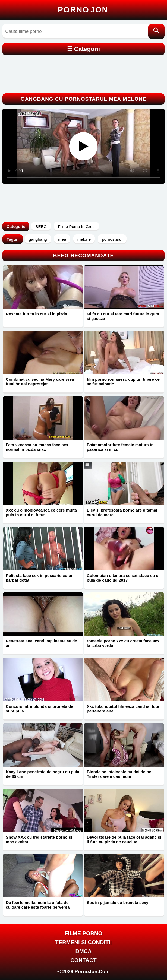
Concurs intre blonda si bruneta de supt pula (39, 709)
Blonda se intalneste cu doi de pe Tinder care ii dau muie (119, 774)
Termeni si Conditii (84, 942)
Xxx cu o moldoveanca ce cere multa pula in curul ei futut (41, 512)
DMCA (83, 951)
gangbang (38, 239)
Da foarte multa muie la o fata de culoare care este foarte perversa (38, 905)
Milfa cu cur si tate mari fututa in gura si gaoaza (123, 316)
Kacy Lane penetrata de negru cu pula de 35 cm (42, 774)
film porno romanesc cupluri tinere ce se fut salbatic (123, 382)
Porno (83, 10)
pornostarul (112, 239)
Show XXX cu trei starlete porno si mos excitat (39, 839)
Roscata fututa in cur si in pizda (36, 314)
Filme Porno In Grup (76, 226)
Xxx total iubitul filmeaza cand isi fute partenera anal (123, 709)
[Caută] (156, 31)
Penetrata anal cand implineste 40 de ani (41, 643)
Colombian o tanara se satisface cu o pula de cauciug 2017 (122, 578)
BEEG (41, 226)
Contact (83, 960)
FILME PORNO (83, 933)
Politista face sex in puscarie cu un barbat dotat (40, 578)
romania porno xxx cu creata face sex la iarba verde (123, 643)
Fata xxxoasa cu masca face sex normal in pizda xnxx (37, 447)
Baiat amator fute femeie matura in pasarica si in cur (120, 447)
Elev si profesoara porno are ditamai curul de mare (122, 512)
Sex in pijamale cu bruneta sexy (117, 903)
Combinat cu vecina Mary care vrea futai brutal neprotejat (40, 382)
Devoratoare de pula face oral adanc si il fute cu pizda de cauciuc (124, 839)
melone (84, 239)
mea (62, 239)
